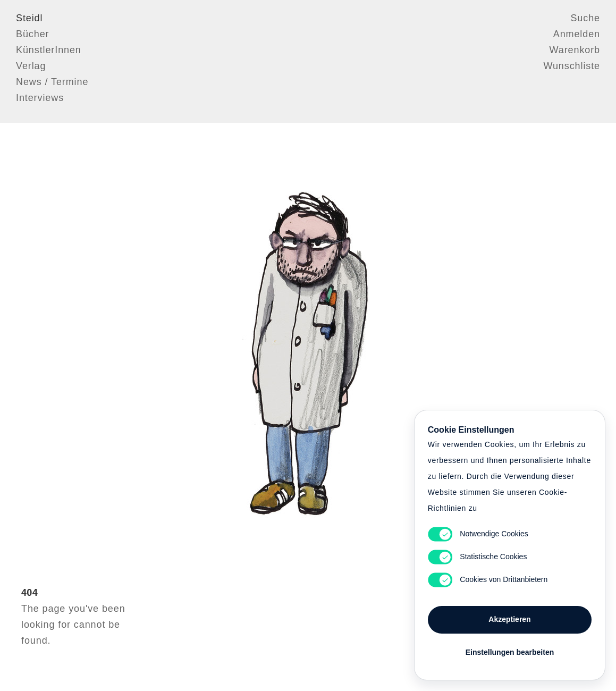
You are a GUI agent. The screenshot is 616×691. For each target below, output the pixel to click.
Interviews (40, 98)
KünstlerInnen (49, 50)
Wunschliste (572, 66)
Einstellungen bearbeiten (510, 650)
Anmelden (577, 35)
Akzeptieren (509, 617)
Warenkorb (575, 50)
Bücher (32, 35)
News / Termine (52, 82)
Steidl (29, 19)
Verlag (31, 66)
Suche (585, 19)
